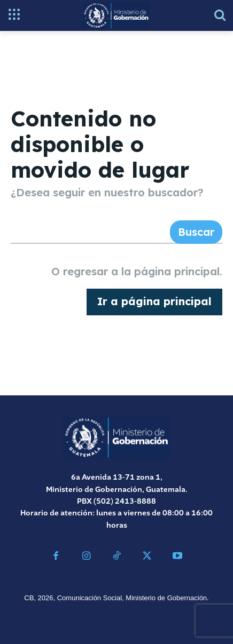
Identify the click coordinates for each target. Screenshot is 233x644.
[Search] (196, 232)
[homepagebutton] (154, 302)
